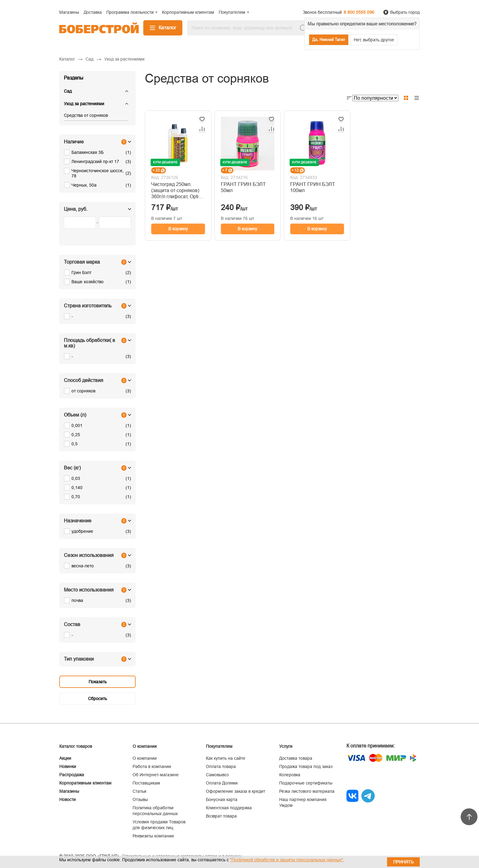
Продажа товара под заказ (306, 766)
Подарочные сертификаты (306, 783)
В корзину (178, 229)
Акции (65, 758)
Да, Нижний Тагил (329, 40)
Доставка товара (296, 758)
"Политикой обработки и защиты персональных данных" (287, 860)
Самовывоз (217, 775)
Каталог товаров (76, 746)
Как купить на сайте (226, 758)
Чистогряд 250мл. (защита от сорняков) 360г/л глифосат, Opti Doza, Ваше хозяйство (177, 191)
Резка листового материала (307, 791)
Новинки (68, 766)
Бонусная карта (222, 799)
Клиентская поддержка (229, 808)
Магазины (69, 791)
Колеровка (290, 775)
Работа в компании (152, 766)
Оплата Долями (222, 783)
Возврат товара (221, 816)
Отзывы (140, 799)
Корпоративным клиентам (85, 783)
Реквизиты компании (153, 836)
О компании (145, 758)
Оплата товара (221, 766)
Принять (403, 862)
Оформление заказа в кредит (236, 791)
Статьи (139, 791)
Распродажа (72, 775)
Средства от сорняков (86, 115)
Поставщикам (146, 783)
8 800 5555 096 (359, 12)
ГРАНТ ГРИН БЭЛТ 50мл (243, 187)
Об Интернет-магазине (156, 775)
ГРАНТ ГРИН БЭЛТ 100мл (313, 187)
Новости (68, 799)
